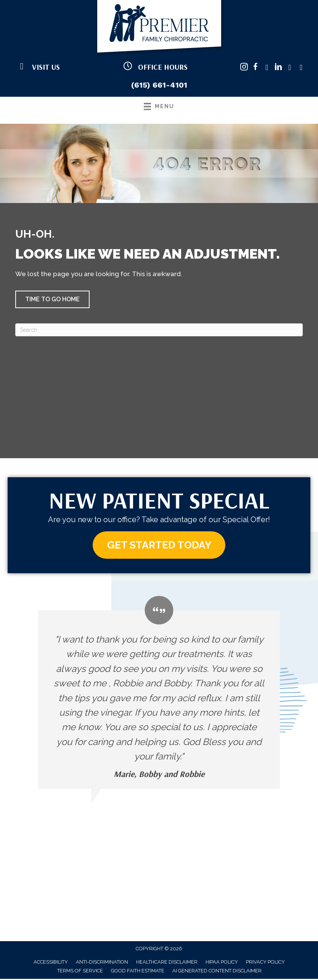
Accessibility (51, 963)
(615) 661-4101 (159, 85)
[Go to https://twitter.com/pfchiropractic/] (267, 68)
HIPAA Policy (222, 963)
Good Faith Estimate (138, 972)
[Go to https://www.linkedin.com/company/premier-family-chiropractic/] (278, 68)
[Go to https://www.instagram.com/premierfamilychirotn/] (244, 68)
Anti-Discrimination (102, 963)
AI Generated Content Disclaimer (217, 972)
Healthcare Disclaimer (167, 963)
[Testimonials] (159, 694)
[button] (52, 299)
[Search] (159, 330)
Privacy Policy (265, 963)
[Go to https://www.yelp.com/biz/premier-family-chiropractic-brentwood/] (301, 68)
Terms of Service (80, 972)
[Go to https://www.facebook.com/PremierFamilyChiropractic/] (255, 68)
